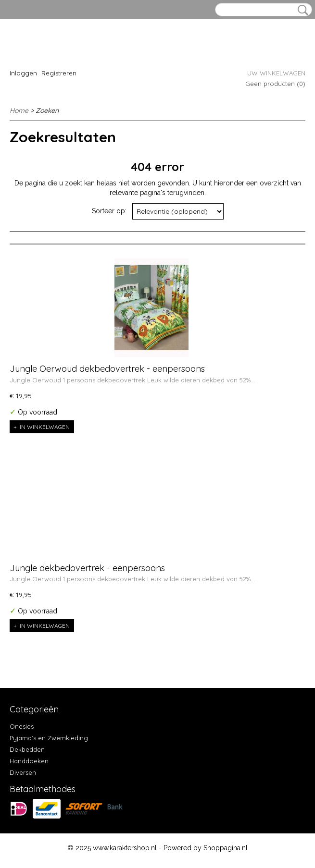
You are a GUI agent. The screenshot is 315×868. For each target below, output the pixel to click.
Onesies (22, 726)
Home (19, 110)
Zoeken (301, 10)
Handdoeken (29, 761)
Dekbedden (27, 749)
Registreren (59, 73)
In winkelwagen (45, 427)
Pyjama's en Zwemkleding (49, 738)
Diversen (23, 772)
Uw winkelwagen (276, 73)
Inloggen (23, 73)
